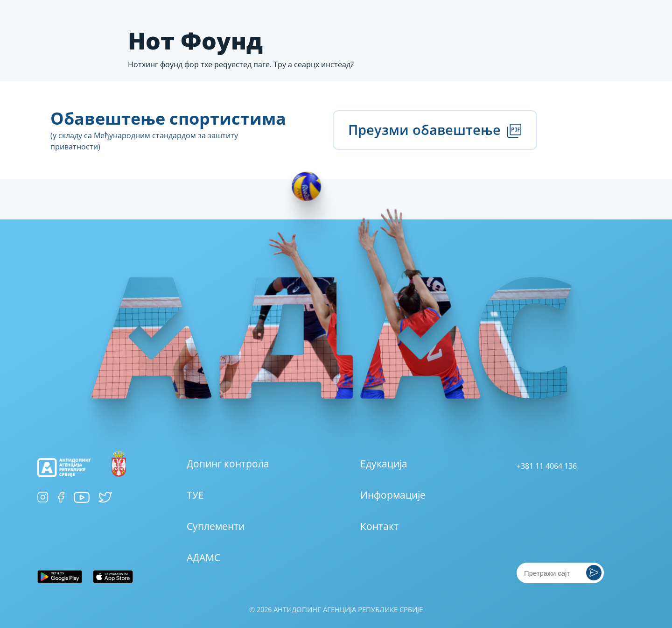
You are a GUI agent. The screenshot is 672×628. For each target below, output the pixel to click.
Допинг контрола (228, 464)
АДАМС (203, 557)
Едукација (384, 464)
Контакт (379, 526)
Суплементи (216, 526)
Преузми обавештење (435, 130)
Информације (393, 495)
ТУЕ (195, 495)
